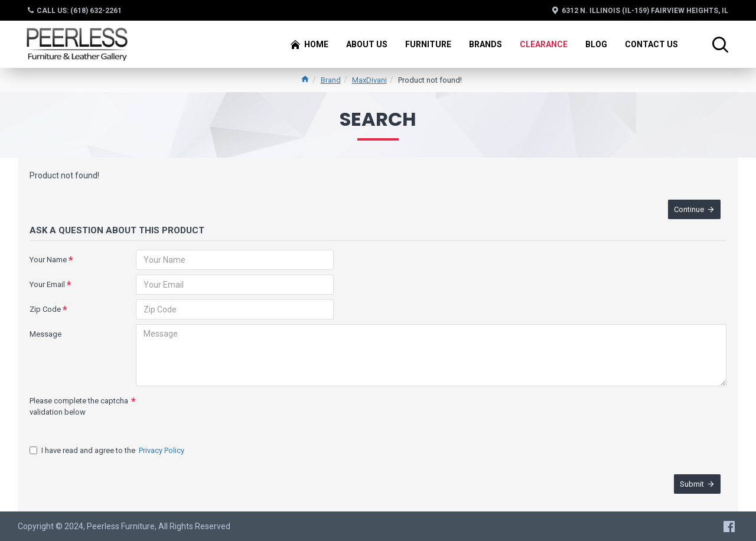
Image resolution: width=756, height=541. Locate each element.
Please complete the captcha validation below (79, 407)
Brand (331, 80)
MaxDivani (369, 80)
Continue (689, 209)
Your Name (48, 260)
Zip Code (45, 309)
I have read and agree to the (108, 451)
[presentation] (219, 412)
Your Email (47, 284)
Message (45, 334)
